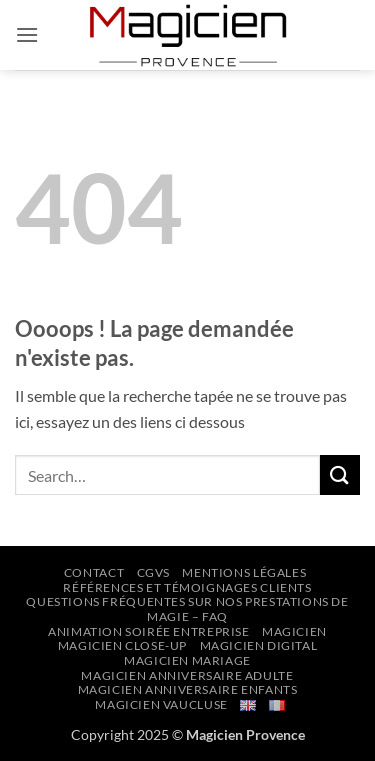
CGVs (153, 572)
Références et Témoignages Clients (187, 587)
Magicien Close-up (122, 645)
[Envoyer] (340, 474)
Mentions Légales (244, 572)
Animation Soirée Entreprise (149, 631)
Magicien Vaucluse (161, 704)
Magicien (294, 631)
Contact (94, 572)
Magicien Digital (259, 645)
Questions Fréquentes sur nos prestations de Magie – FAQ (187, 609)
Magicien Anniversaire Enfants (188, 689)
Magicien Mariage (187, 660)
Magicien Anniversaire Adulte (187, 675)
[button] (27, 34)
